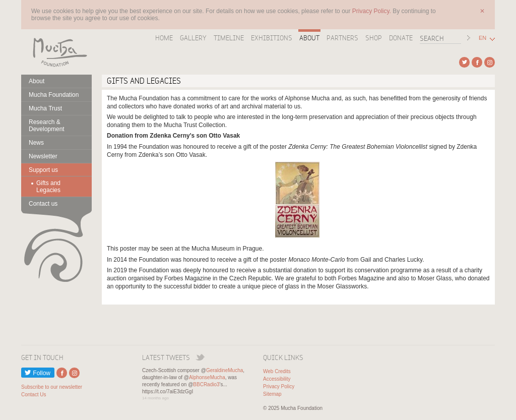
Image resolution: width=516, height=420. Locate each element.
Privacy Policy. (372, 11)
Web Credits (277, 371)
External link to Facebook (477, 62)
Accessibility (277, 379)
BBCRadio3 (206, 384)
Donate (401, 38)
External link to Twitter (464, 62)
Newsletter (43, 156)
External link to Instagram (490, 62)
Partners (342, 38)
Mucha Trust (45, 108)
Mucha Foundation (56, 52)
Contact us (43, 204)
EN (482, 38)
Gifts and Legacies (48, 187)
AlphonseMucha (207, 377)
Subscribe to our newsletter (52, 387)
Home (164, 38)
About (309, 38)
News (36, 143)
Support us (43, 170)
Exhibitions (272, 38)
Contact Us (34, 395)
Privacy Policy (279, 386)
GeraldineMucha (224, 370)
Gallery (193, 38)
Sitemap (272, 394)
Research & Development (47, 126)
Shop (374, 38)
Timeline (229, 38)
